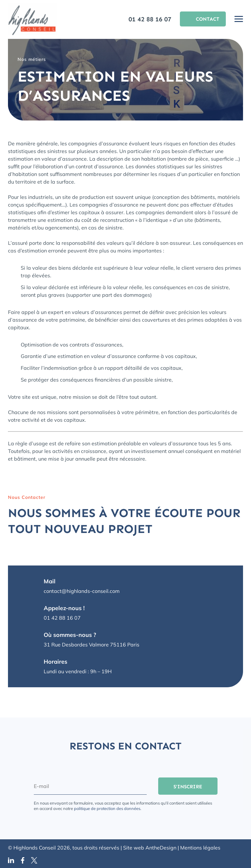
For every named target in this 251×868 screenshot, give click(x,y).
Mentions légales (200, 848)
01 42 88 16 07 (150, 19)
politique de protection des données (107, 808)
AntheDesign (161, 848)
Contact (208, 19)
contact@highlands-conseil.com (82, 591)
